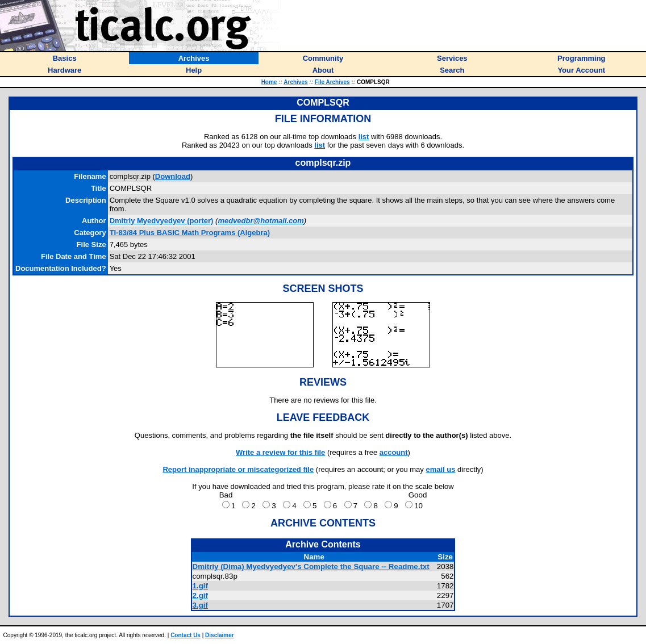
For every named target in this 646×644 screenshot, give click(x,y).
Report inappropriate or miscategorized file (238, 469)
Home (269, 82)
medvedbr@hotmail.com (261, 221)
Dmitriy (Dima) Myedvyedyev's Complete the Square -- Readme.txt (311, 566)
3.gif (200, 605)
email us (440, 469)
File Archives (332, 82)
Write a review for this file (280, 452)
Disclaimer (220, 635)
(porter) (162, 221)
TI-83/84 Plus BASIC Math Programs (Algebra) (190, 233)
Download (173, 176)
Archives (295, 82)
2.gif (200, 595)
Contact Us (186, 635)
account (394, 452)
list (364, 137)
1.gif (200, 586)
